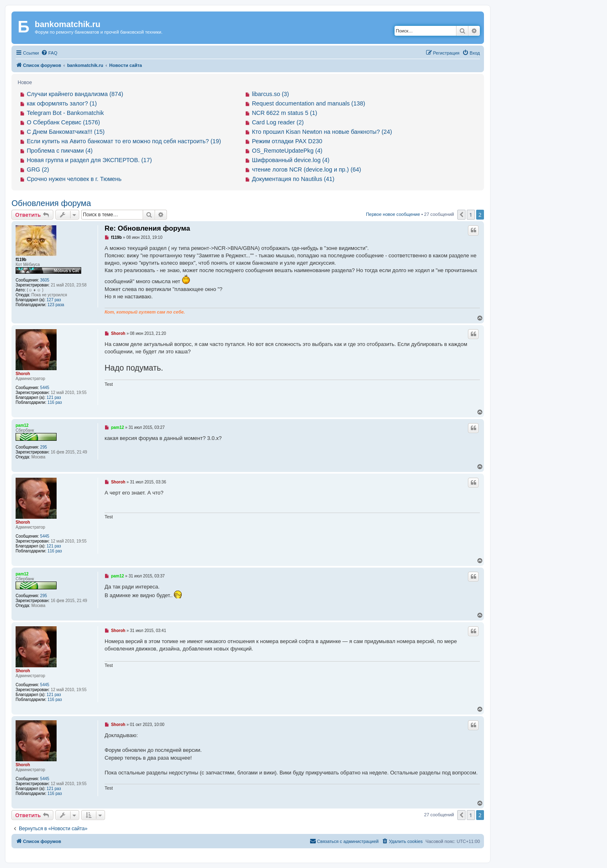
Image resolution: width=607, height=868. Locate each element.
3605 (45, 280)
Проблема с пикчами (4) (60, 151)
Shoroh (23, 374)
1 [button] (471, 215)
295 (44, 447)
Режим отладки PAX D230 (287, 141)
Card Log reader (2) (278, 122)
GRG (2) (38, 169)
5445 (45, 388)
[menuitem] (49, 53)
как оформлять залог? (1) (62, 103)
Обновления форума (51, 203)
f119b (21, 260)
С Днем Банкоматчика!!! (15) (66, 132)
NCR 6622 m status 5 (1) (284, 113)
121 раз (54, 397)
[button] (461, 215)
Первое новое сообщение (393, 214)
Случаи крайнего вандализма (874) (75, 94)
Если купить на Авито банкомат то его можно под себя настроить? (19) (124, 141)
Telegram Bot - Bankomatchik (65, 113)
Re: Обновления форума (147, 228)
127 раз (54, 300)
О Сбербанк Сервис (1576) (63, 122)
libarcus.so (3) (270, 94)
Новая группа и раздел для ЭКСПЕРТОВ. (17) (89, 160)
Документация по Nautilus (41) (293, 179)
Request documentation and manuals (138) (308, 103)
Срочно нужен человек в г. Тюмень (74, 179)
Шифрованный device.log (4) (291, 160)
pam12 (22, 425)
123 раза (56, 305)
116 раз (55, 402)
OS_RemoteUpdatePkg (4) (287, 151)
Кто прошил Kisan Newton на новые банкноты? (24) (322, 132)
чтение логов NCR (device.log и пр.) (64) (306, 169)
